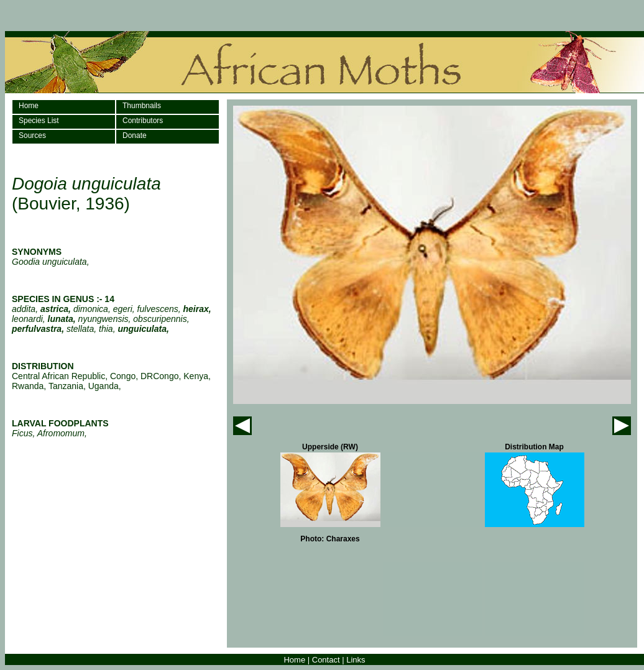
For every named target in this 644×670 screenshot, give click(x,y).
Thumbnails (142, 106)
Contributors (143, 121)
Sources (32, 135)
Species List (39, 121)
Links (356, 660)
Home (29, 106)
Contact (326, 660)
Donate (135, 135)
